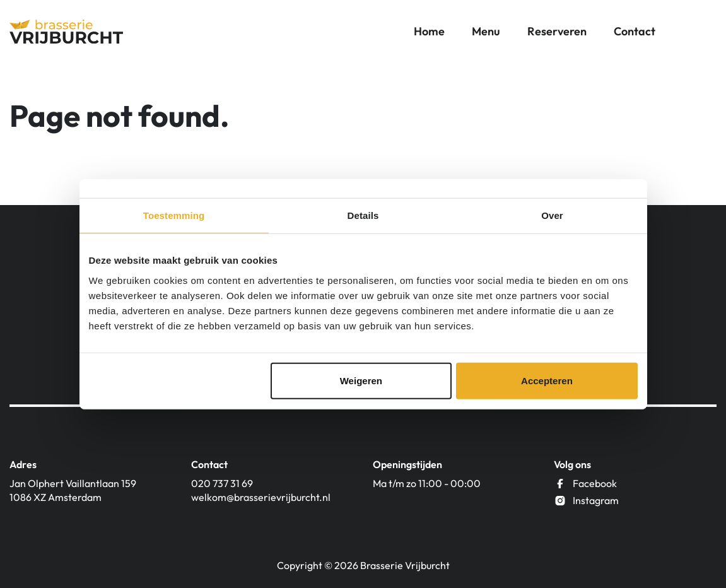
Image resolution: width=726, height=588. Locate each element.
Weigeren (361, 380)
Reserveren (557, 31)
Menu (486, 31)
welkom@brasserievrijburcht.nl (261, 497)
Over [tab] (552, 215)
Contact (635, 31)
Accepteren (547, 380)
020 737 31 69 (222, 483)
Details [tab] (363, 215)
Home (429, 31)
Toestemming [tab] (174, 215)
